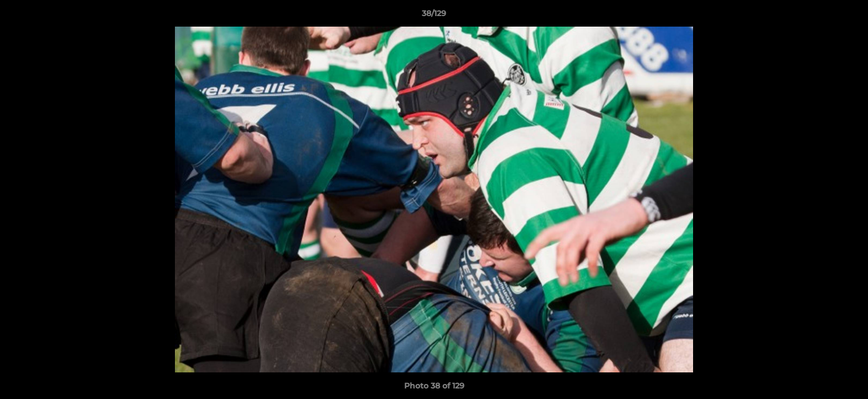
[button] (848, 16)
